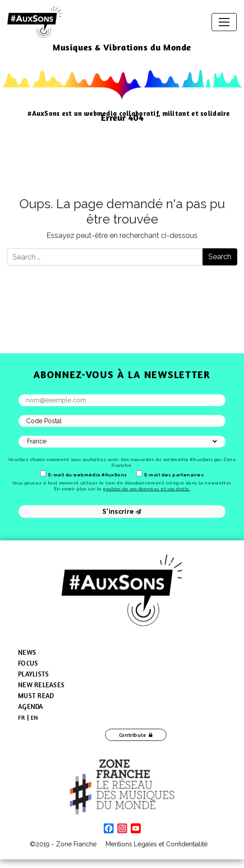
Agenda (31, 706)
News (27, 652)
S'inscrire (122, 512)
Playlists (33, 674)
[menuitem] (22, 717)
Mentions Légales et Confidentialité (157, 844)
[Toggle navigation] (224, 22)
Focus (28, 663)
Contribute (133, 735)
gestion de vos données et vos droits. (146, 489)
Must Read (36, 696)
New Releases (41, 685)
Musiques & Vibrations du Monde (122, 47)
